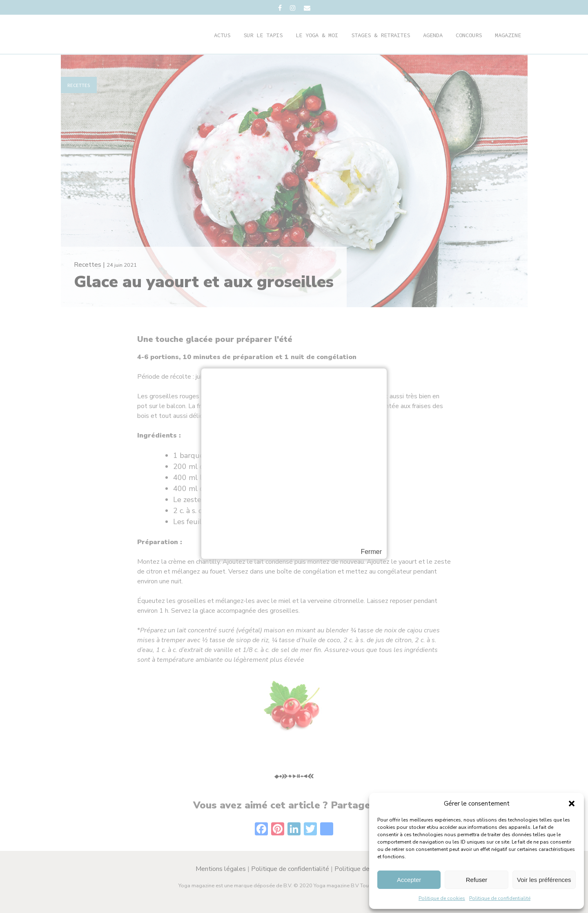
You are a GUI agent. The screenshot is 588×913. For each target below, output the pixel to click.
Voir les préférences (544, 880)
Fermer (371, 552)
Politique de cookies (442, 898)
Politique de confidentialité (500, 898)
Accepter (409, 880)
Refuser (477, 880)
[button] (572, 804)
